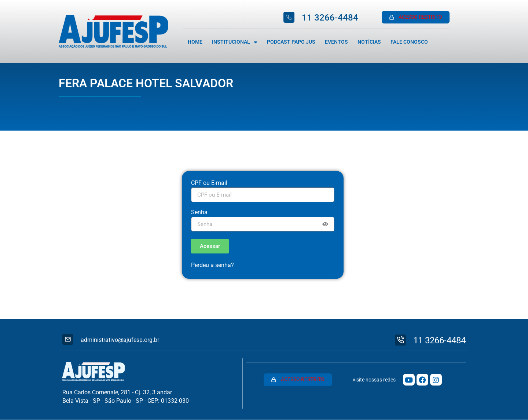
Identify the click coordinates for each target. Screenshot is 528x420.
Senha (199, 213)
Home (195, 42)
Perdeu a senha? (212, 265)
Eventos (336, 42)
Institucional (235, 42)
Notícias (369, 42)
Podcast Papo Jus (291, 42)
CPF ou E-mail (209, 183)
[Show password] (325, 224)
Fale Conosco (409, 42)
